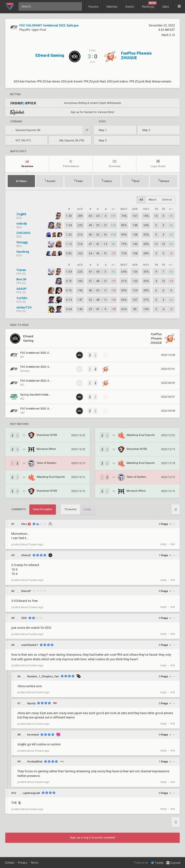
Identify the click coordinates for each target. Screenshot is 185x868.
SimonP (26, 591)
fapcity (31, 703)
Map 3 (103, 141)
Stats (166, 7)
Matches (112, 7)
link (173, 544)
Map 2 (146, 130)
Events (130, 7)
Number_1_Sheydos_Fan (43, 676)
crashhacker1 (30, 645)
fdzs (24, 524)
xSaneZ (26, 555)
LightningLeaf (31, 793)
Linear (87, 509)
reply (163, 544)
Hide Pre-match (43, 509)
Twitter (157, 863)
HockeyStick (35, 762)
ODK (24, 618)
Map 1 (103, 130)
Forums (93, 7)
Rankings (149, 5)
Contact (10, 863)
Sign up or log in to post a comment (92, 838)
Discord (173, 863)
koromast (33, 735)
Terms (35, 863)
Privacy (23, 863)
